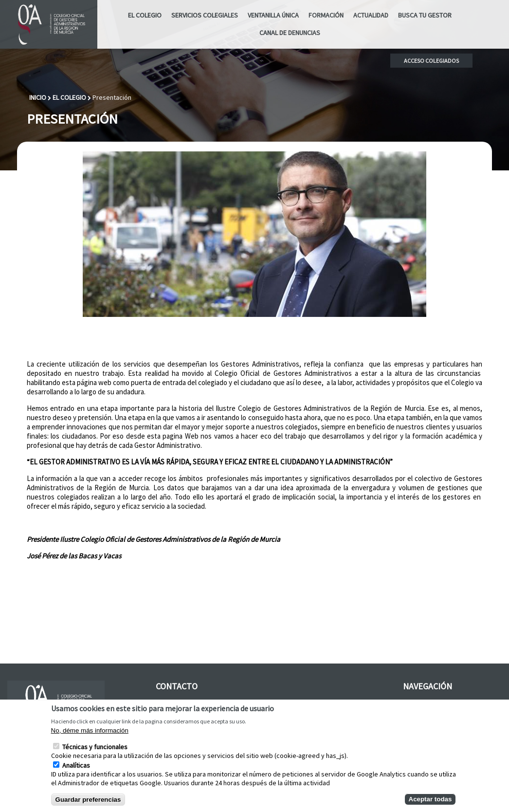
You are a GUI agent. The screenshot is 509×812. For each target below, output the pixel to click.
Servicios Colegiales (205, 15)
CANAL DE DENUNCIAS (290, 33)
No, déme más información (90, 738)
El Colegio (145, 15)
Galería (413, 703)
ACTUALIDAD (371, 15)
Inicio (38, 97)
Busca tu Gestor (425, 15)
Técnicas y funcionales (95, 754)
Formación (326, 15)
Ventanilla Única (273, 15)
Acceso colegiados (431, 61)
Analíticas (76, 773)
